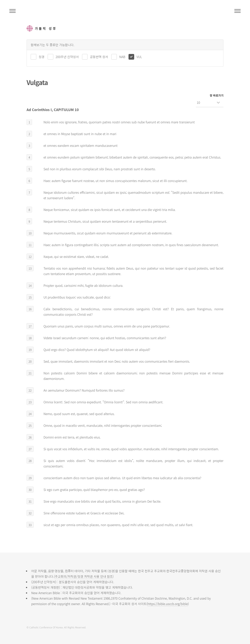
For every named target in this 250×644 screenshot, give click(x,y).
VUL (139, 57)
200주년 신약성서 (67, 57)
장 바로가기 (217, 95)
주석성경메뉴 (12, 11)
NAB (122, 57)
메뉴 (237, 11)
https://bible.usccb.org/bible (168, 604)
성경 (42, 57)
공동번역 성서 (99, 57)
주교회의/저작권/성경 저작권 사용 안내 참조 (84, 576)
